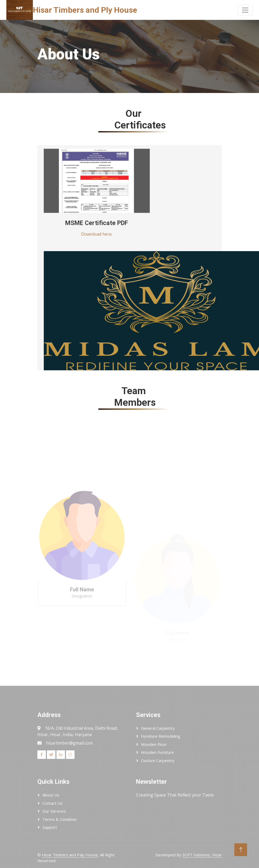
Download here (96, 241)
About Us (51, 795)
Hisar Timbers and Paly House (70, 855)
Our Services (54, 811)
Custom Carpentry (158, 760)
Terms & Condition (60, 819)
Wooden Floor (154, 744)
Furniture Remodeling (161, 736)
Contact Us (52, 803)
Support (50, 827)
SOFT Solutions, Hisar (202, 855)
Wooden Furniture (157, 752)
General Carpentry (158, 728)
